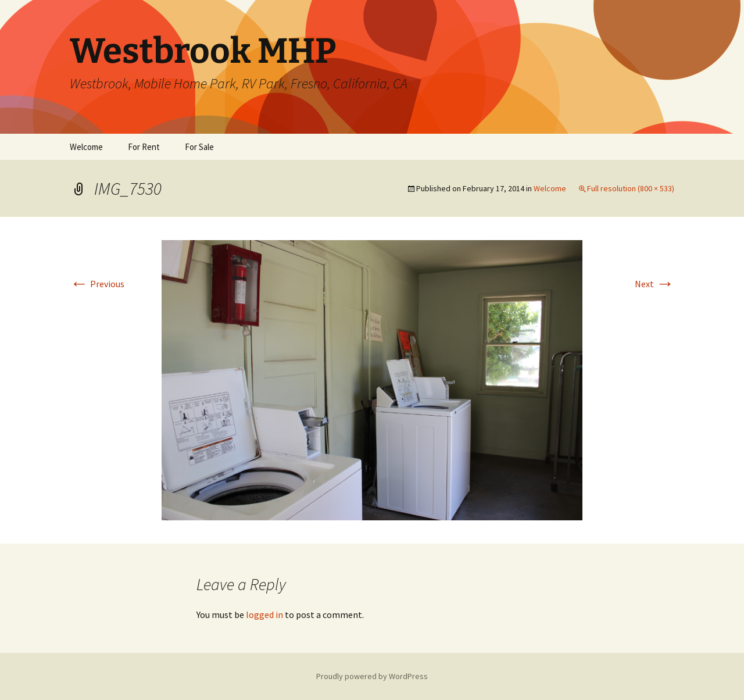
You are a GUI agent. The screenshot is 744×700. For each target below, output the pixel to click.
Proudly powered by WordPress (372, 676)
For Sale (199, 147)
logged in (264, 615)
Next (654, 284)
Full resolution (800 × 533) (631, 188)
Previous (97, 284)
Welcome (86, 147)
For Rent (144, 147)
